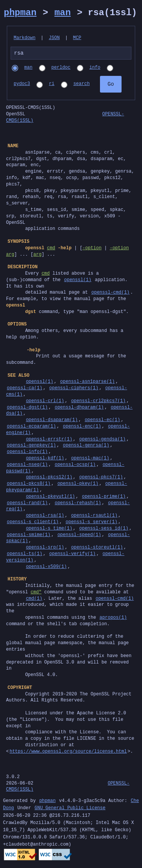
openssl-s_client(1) (33, 523)
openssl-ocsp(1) (75, 466)
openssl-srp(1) (45, 548)
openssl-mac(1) (90, 459)
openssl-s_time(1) (49, 529)
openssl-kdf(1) (45, 459)
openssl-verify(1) (72, 555)
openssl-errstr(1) (49, 440)
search (82, 85)
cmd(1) (34, 600)
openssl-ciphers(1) (74, 389)
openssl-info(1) (27, 453)
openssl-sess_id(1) (104, 529)
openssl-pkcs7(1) (101, 478)
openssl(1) (78, 281)
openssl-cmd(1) (110, 293)
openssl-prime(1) (104, 498)
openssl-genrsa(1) (86, 446)
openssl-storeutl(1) (97, 548)
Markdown (25, 38)
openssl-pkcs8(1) (29, 485)
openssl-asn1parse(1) (87, 383)
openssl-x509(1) (46, 568)
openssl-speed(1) (79, 536)
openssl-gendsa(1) (102, 440)
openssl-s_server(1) (91, 523)
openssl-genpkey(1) (31, 446)
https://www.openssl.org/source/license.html (68, 752)
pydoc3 (22, 85)
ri (51, 85)
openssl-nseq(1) (27, 466)
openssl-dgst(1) (27, 408)
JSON (54, 38)
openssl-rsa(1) (45, 517)
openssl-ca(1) (25, 389)
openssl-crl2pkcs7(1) (98, 402)
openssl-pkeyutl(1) (50, 498)
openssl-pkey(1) (78, 485)
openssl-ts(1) (25, 555)
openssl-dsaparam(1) (52, 421)
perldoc (61, 69)
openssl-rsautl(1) (94, 517)
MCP (77, 38)
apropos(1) (113, 619)
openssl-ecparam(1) (31, 427)
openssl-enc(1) (82, 427)
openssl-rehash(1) (78, 504)
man (63, 13)
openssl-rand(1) (27, 504)
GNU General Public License (70, 809)
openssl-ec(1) (103, 421)
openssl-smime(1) (29, 536)
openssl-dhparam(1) (79, 408)
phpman (20, 13)
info (95, 69)
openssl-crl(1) (45, 402)
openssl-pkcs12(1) (49, 478)
